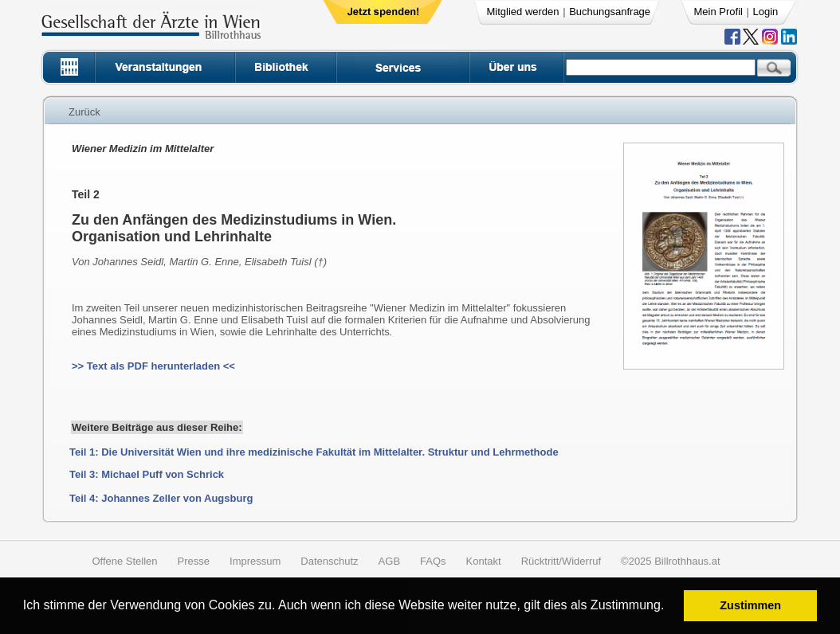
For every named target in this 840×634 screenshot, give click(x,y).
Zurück (84, 112)
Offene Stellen (124, 561)
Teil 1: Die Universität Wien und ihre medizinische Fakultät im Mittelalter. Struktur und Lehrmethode (314, 452)
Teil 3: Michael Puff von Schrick (147, 474)
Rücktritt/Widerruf (561, 561)
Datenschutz (329, 561)
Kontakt (484, 561)
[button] (670, 607)
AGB (389, 561)
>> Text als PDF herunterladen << (153, 366)
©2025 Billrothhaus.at (671, 561)
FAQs (433, 561)
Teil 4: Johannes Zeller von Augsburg (161, 498)
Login (766, 12)
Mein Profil (718, 12)
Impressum (255, 561)
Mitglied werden (523, 12)
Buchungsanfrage (610, 12)
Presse (194, 561)
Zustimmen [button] (750, 605)
